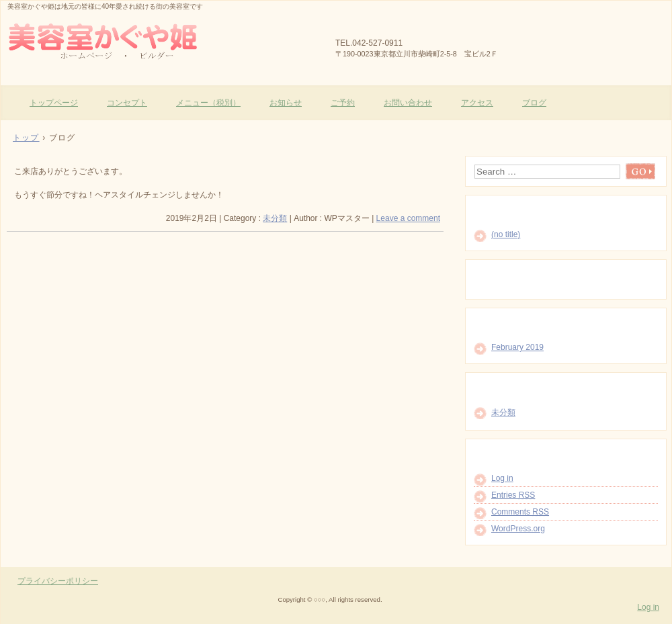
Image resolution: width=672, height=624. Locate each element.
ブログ (534, 103)
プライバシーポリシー (58, 581)
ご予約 (343, 103)
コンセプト (127, 103)
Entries (513, 495)
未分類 (275, 218)
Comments (520, 512)
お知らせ (286, 103)
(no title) (506, 234)
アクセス (477, 103)
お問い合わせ (408, 103)
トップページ (54, 103)
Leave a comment (408, 218)
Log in (502, 478)
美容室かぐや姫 (162, 41)
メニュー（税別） (208, 103)
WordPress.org (518, 529)
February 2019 (517, 347)
